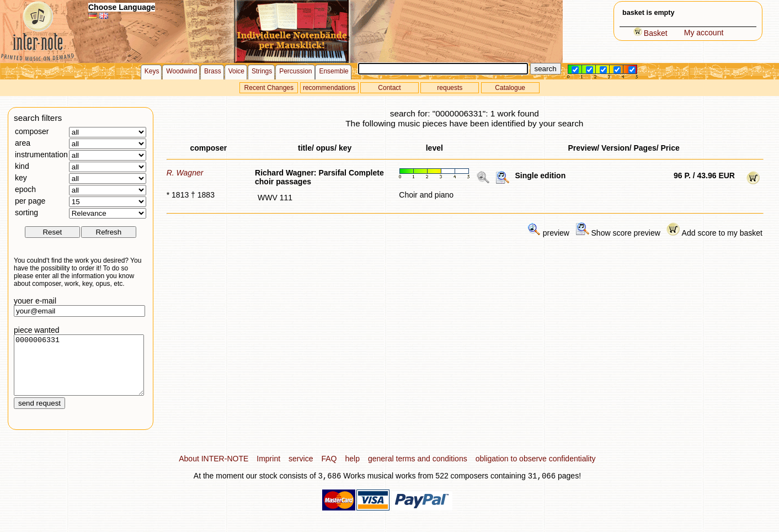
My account (704, 33)
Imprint (268, 470)
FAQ (329, 470)
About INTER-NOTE (214, 470)
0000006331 (79, 371)
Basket (650, 33)
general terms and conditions (418, 470)
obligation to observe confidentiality (536, 470)
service (301, 470)
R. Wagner (185, 173)
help (352, 470)
